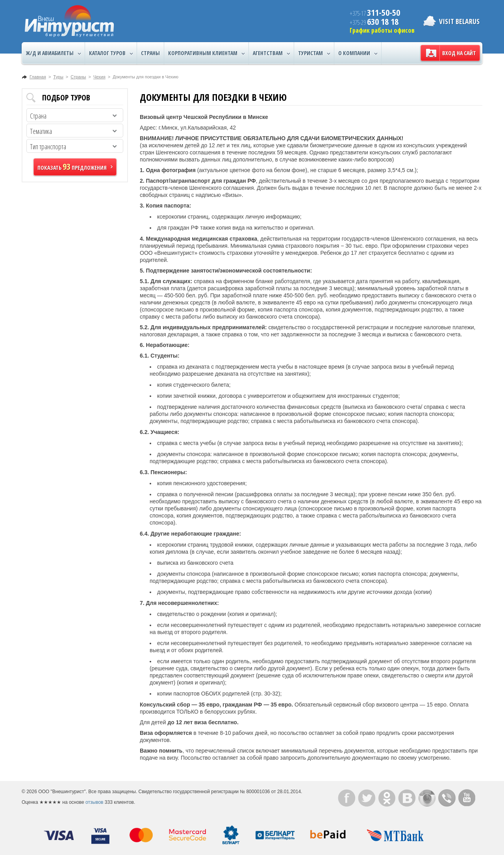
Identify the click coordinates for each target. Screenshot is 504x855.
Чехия (99, 77)
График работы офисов (382, 30)
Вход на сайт (459, 53)
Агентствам (271, 53)
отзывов (94, 802)
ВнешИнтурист (69, 21)
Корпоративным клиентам (206, 53)
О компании (358, 53)
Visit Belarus (459, 21)
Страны (150, 53)
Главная (38, 77)
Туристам (314, 53)
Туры (58, 77)
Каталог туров (111, 53)
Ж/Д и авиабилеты (53, 53)
